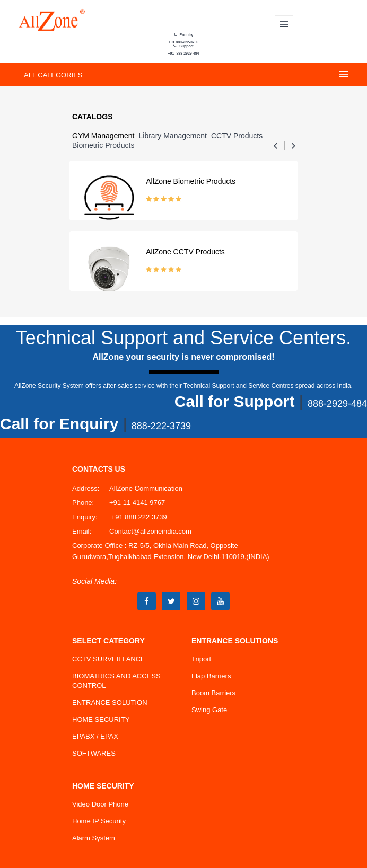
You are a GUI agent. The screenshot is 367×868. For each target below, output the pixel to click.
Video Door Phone (100, 804)
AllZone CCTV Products (185, 252)
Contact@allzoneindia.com (150, 531)
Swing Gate (209, 710)
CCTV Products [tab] (237, 136)
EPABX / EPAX (95, 736)
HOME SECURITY (101, 719)
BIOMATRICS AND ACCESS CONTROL (116, 681)
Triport (201, 659)
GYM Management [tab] (103, 136)
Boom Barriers (213, 693)
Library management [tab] (173, 136)
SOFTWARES (94, 753)
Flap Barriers (211, 676)
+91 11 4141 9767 (137, 503)
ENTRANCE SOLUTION (110, 702)
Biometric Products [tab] (103, 145)
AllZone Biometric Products (191, 181)
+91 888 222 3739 (138, 517)
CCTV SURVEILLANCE (109, 659)
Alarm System (94, 838)
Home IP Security (99, 821)
